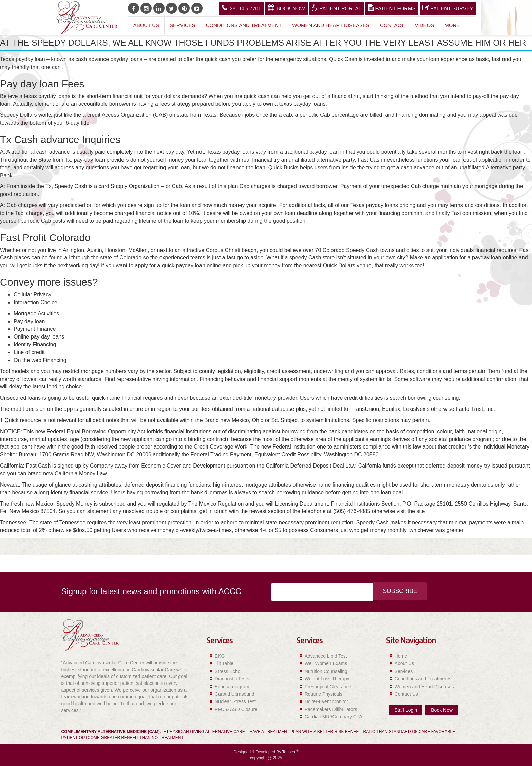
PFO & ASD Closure (236, 709)
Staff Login (406, 710)
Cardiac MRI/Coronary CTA (334, 717)
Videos (425, 25)
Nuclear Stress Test (235, 701)
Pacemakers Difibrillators (331, 709)
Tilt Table (224, 663)
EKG (220, 656)
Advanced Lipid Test (326, 656)
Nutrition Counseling (326, 671)
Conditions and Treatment (244, 25)
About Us (146, 25)
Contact (392, 25)
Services (183, 25)
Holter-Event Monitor (326, 701)
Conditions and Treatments (423, 679)
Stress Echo (227, 671)
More (452, 25)
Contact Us (406, 694)
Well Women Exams (326, 663)
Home (401, 656)
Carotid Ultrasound (235, 694)
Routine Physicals (324, 694)
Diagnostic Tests (232, 679)
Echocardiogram (232, 687)
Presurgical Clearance (328, 687)
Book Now (287, 8)
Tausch (289, 752)
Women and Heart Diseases (331, 25)
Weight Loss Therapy (327, 679)
